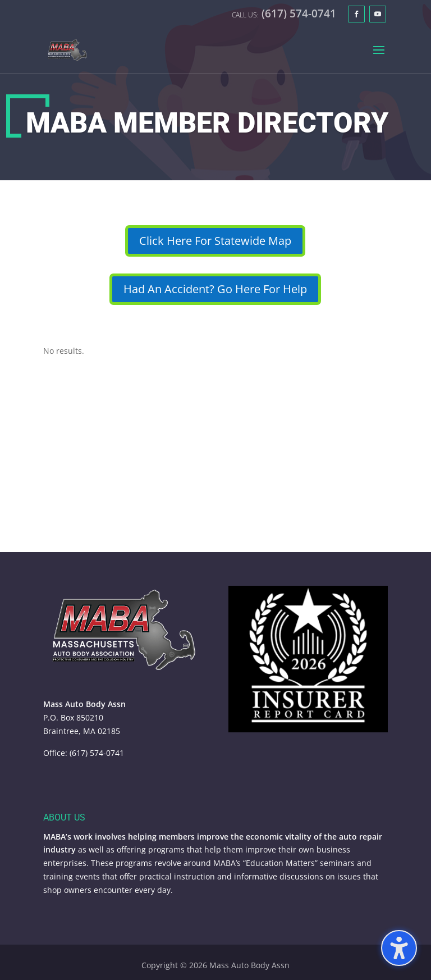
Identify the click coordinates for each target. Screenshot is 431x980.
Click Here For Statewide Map (215, 241)
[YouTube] (378, 14)
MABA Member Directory (207, 123)
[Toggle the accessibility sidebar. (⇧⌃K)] (399, 948)
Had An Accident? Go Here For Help (215, 289)
